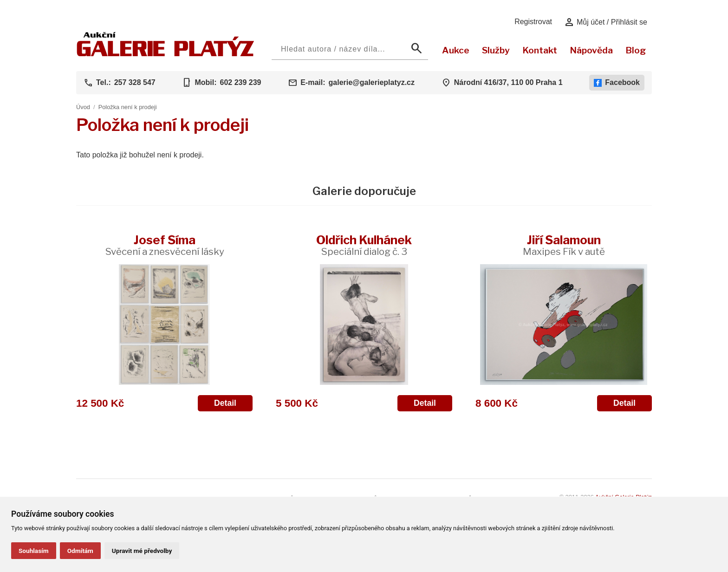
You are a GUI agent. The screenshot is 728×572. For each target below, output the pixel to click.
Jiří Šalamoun (564, 245)
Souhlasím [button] (34, 551)
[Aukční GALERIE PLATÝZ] (166, 54)
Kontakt (540, 50)
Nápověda (591, 50)
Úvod (83, 107)
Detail (225, 403)
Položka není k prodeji (128, 107)
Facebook (617, 83)
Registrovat (533, 22)
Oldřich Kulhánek (364, 245)
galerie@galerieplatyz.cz (372, 82)
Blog (636, 50)
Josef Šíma (165, 245)
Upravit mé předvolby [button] (142, 551)
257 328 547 (135, 82)
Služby (496, 50)
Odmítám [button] (80, 551)
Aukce (456, 50)
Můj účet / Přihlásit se (606, 22)
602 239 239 (240, 82)
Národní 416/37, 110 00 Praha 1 (508, 82)
